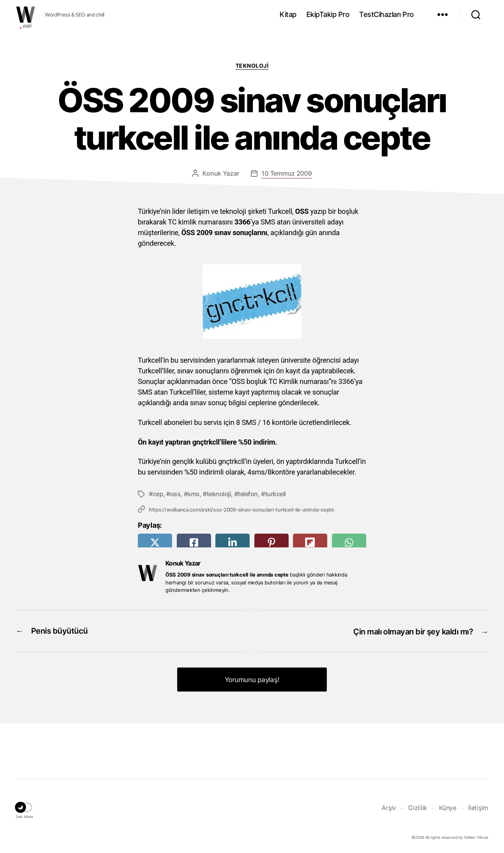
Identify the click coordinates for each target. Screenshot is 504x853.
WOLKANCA (26, 15)
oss (175, 494)
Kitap (288, 14)
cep (158, 494)
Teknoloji (252, 66)
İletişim (478, 806)
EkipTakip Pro (328, 14)
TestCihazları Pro (386, 14)
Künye (448, 806)
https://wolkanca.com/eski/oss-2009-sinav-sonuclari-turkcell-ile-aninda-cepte (241, 509)
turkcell (275, 494)
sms (194, 494)
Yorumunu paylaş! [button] (252, 678)
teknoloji (219, 494)
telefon (248, 494)
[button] (24, 807)
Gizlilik (418, 806)
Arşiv (389, 806)
